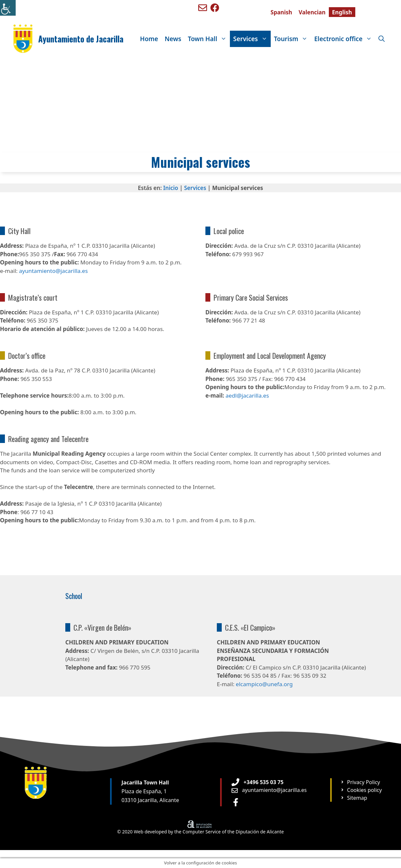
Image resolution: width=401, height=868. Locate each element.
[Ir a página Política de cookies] (361, 790)
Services (252, 39)
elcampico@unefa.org (264, 684)
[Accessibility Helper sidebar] (8, 8)
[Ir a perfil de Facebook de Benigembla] (215, 8)
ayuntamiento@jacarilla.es (53, 271)
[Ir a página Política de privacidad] (360, 782)
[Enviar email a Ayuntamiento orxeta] (269, 790)
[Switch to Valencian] (312, 12)
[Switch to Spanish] (281, 12)
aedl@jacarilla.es (247, 395)
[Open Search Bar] (382, 39)
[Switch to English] (342, 12)
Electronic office (345, 39)
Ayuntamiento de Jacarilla (81, 39)
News (173, 39)
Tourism (293, 39)
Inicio (171, 188)
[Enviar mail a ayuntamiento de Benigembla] (203, 8)
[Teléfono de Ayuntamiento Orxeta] (257, 782)
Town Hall (209, 39)
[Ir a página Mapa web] (354, 798)
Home (149, 39)
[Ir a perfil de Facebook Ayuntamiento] (236, 802)
